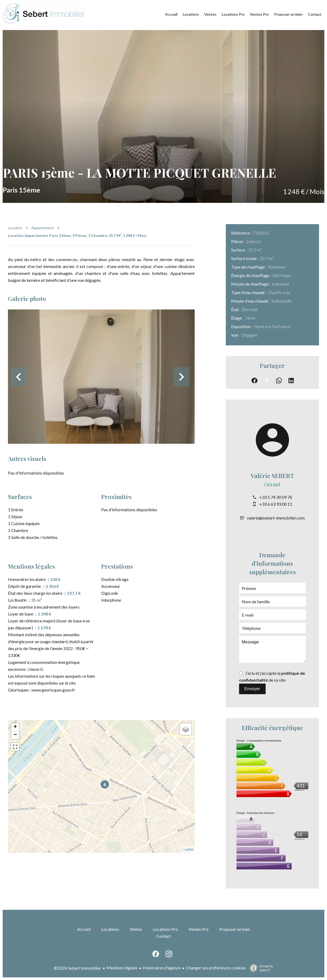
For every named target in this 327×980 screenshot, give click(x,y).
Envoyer (252, 689)
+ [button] (15, 727)
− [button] (15, 735)
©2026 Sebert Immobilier (78, 968)
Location (15, 228)
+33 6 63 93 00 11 (276, 504)
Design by (260, 968)
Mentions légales (122, 968)
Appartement (43, 228)
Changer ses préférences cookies (216, 968)
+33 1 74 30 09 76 (276, 497)
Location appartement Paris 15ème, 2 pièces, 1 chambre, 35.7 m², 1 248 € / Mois (77, 235)
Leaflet (188, 849)
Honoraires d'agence (162, 968)
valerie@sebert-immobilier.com (276, 518)
